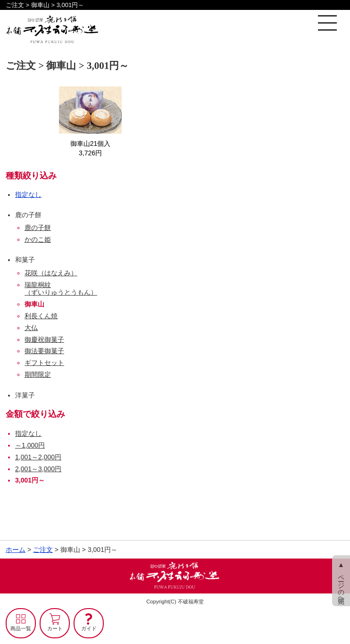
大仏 (31, 328)
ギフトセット (44, 363)
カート (55, 628)
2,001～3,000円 (38, 469)
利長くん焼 (41, 316)
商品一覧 (21, 628)
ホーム (16, 550)
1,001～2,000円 (38, 457)
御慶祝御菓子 (44, 339)
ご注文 (43, 550)
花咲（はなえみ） (51, 273)
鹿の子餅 (38, 228)
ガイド (89, 628)
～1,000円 (30, 445)
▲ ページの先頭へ (341, 581)
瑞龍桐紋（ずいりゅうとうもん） (61, 289)
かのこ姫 (38, 239)
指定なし (28, 195)
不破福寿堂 (191, 602)
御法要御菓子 (44, 351)
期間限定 (38, 374)
